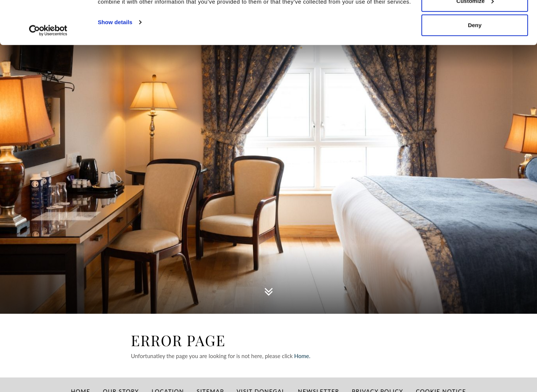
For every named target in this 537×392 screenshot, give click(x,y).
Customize (475, 44)
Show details (115, 65)
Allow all (475, 20)
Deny (475, 68)
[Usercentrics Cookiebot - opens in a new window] (48, 74)
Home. (303, 356)
